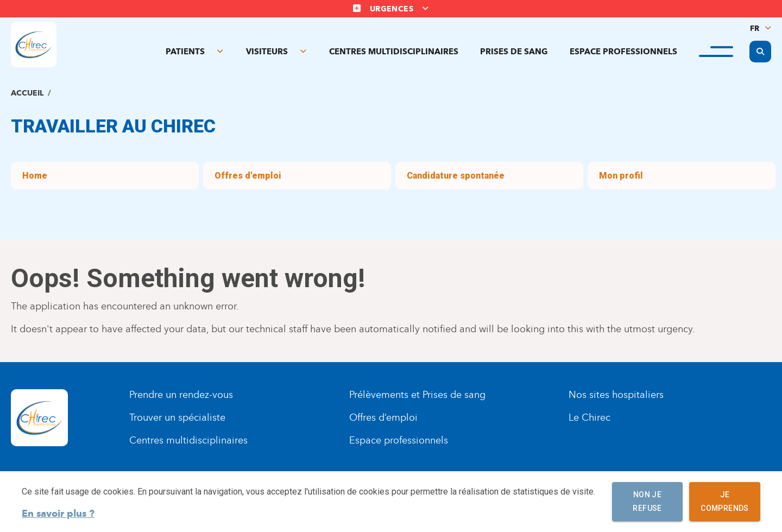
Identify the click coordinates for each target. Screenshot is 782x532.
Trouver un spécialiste (177, 417)
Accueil (27, 93)
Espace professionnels (623, 52)
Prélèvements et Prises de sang (417, 395)
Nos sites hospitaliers (616, 395)
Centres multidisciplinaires (394, 52)
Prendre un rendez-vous (181, 395)
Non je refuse (647, 502)
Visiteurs (267, 52)
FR (755, 28)
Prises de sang (514, 52)
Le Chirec (589, 417)
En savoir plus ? (58, 514)
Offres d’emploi (383, 417)
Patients (185, 52)
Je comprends (725, 502)
